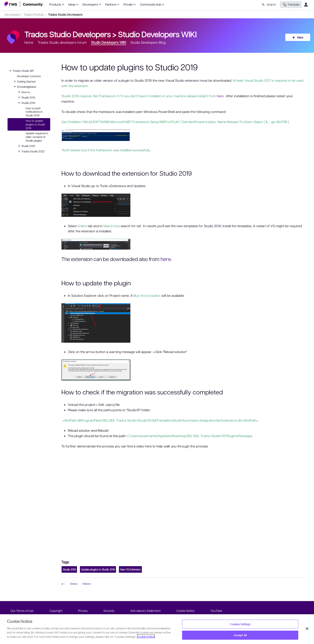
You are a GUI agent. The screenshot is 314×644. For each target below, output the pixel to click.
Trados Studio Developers (65, 14)
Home (29, 42)
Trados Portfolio (34, 14)
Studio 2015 (26, 97)
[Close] (307, 629)
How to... (24, 92)
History (87, 584)
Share (74, 584)
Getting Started (24, 81)
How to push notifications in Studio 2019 (34, 112)
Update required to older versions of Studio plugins (37, 137)
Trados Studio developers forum (62, 42)
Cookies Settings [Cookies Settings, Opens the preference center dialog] (240, 624)
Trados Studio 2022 (31, 151)
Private (128, 4)
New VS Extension (130, 569)
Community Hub (151, 4)
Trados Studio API (21, 71)
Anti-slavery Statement (145, 611)
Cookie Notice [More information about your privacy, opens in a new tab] (146, 637)
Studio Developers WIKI (157, 34)
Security (109, 611)
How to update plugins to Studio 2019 (35, 124)
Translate (291, 5)
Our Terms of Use (22, 611)
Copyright (56, 611)
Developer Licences (29, 76)
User (306, 5)
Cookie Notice (185, 611)
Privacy (83, 611)
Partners (111, 4)
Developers (90, 4)
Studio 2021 (26, 146)
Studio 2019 (26, 103)
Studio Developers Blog (148, 42)
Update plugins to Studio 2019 (98, 569)
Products (55, 4)
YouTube (216, 611)
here (220, 96)
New (300, 37)
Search (271, 4)
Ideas (72, 4)
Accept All (240, 635)
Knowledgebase (24, 87)
